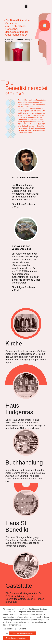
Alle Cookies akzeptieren (23, 633)
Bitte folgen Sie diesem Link (24, 205)
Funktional (22, 629)
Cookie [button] (6, 633)
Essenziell (9, 629)
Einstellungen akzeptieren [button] (16, 638)
